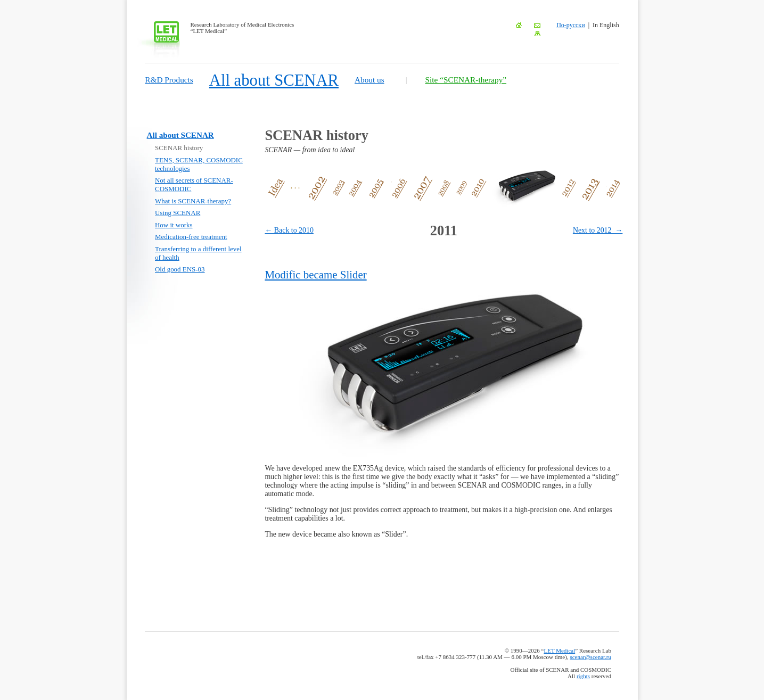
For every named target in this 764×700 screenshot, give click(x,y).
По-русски (570, 25)
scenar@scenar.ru (590, 657)
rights (583, 676)
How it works (174, 225)
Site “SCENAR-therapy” (466, 80)
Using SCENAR (178, 213)
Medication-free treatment (191, 237)
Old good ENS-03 (180, 269)
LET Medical (559, 650)
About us (369, 80)
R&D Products (169, 80)
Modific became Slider (315, 275)
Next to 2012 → (598, 230)
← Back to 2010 (289, 230)
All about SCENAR (274, 80)
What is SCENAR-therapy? (193, 201)
